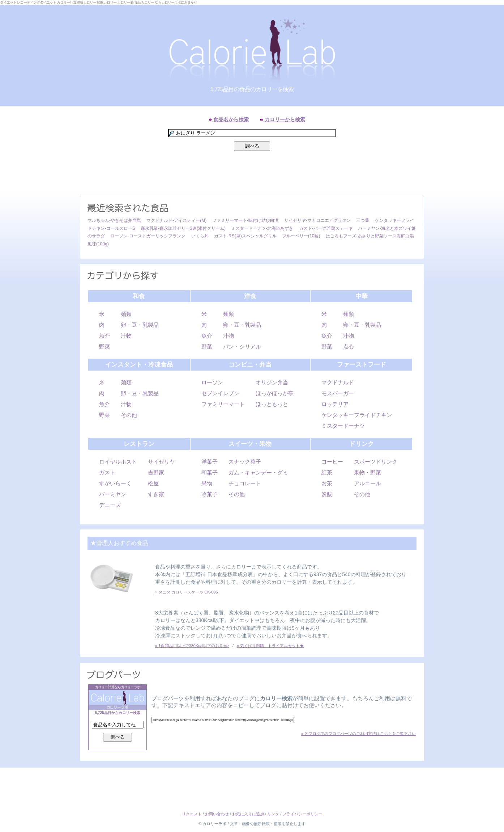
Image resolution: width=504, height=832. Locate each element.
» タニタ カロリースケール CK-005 (187, 592)
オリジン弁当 (272, 382)
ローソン (212, 382)
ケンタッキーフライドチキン (357, 415)
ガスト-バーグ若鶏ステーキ (326, 228)
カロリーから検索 (283, 119)
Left (7, 204)
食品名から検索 (229, 119)
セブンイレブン (220, 393)
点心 (349, 347)
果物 (207, 483)
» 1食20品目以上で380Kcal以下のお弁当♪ (192, 646)
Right (497, 204)
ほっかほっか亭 (275, 393)
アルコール (368, 483)
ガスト (107, 472)
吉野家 (156, 472)
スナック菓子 (245, 462)
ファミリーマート (223, 404)
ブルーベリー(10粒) (301, 236)
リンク (273, 814)
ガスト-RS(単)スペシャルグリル (245, 236)
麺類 (126, 314)
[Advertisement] (252, 175)
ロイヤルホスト (118, 462)
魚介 (104, 336)
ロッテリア (335, 404)
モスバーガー (338, 393)
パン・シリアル (242, 347)
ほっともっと (272, 404)
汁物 (126, 336)
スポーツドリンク (376, 462)
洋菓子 (210, 462)
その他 (129, 415)
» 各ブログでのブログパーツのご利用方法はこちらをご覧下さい (358, 734)
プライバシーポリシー (302, 814)
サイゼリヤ (161, 462)
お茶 (327, 483)
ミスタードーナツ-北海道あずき (262, 228)
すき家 (156, 494)
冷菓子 (210, 494)
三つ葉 (363, 220)
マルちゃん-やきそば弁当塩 (114, 220)
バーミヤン (113, 494)
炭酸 (327, 494)
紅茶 (327, 472)
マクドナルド (338, 382)
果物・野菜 (368, 472)
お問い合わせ (217, 814)
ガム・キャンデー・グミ (258, 472)
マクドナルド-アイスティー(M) (176, 220)
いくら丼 (200, 236)
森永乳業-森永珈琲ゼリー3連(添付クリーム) (183, 228)
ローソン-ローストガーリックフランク (148, 236)
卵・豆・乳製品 (140, 325)
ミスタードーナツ (343, 426)
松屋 (153, 483)
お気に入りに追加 (248, 814)
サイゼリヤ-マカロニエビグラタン (317, 220)
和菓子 (210, 472)
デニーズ (110, 505)
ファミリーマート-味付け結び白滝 (245, 220)
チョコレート (245, 483)
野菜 (104, 347)
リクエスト (192, 814)
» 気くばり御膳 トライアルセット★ (270, 646)
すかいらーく (115, 483)
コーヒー (332, 462)
